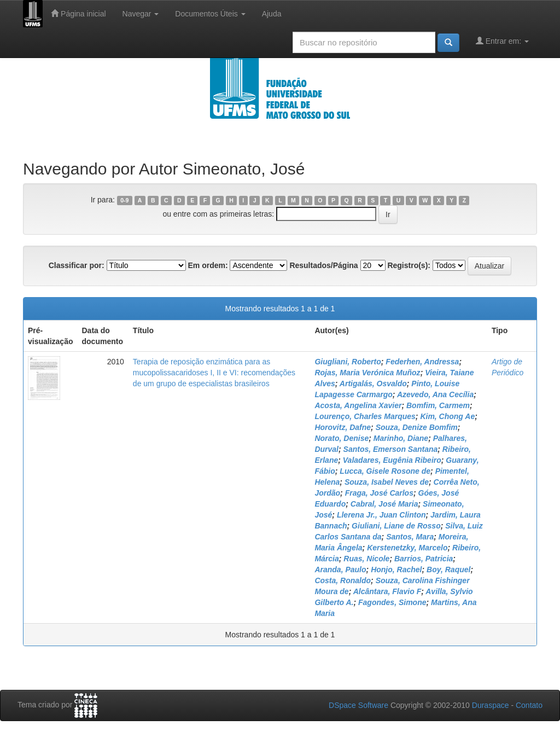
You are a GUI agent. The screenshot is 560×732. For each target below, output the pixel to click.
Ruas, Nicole (366, 559)
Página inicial (78, 13)
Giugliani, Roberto (348, 362)
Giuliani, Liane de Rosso (396, 526)
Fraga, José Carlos (379, 493)
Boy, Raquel (448, 570)
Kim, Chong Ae (447, 416)
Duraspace (491, 705)
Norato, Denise (342, 438)
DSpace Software (358, 705)
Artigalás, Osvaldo (373, 384)
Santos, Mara (410, 537)
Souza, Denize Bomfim (417, 427)
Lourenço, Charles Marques (365, 416)
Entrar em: (502, 41)
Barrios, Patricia (424, 559)
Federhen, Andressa (422, 362)
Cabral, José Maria (384, 504)
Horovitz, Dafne (343, 427)
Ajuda (272, 14)
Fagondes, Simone (392, 602)
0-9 (124, 200)
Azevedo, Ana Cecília (435, 394)
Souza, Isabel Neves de (387, 482)
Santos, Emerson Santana (391, 449)
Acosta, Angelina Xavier (358, 405)
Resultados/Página (323, 265)
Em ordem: (208, 265)
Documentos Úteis (210, 14)
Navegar (141, 14)
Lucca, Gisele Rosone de (385, 471)
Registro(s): (409, 265)
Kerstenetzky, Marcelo (407, 548)
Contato (529, 705)
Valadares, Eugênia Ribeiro (392, 460)
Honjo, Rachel (396, 570)
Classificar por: (77, 265)
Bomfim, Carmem (438, 405)
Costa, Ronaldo (343, 580)
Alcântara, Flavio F (387, 591)
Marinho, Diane (401, 438)
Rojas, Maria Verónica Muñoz (367, 373)
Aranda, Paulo (340, 570)
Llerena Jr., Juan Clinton (381, 515)
